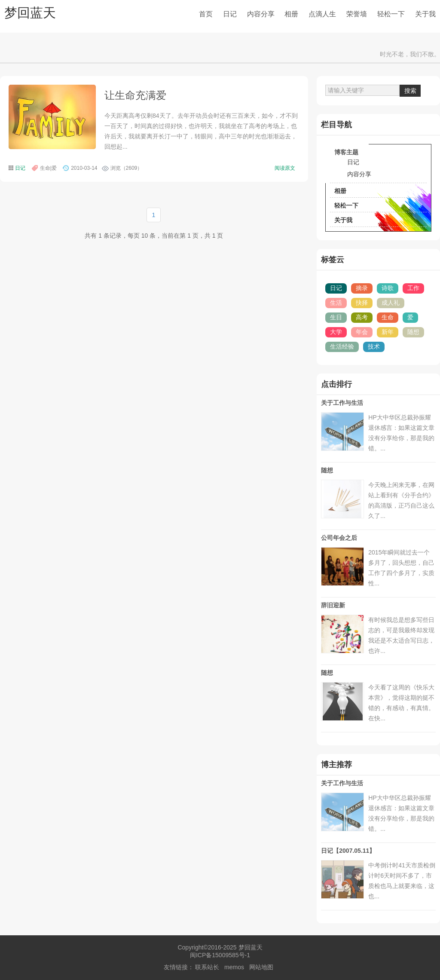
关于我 (425, 14)
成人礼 (391, 303)
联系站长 (207, 967)
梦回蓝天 (30, 13)
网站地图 (261, 967)
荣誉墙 (357, 14)
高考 (362, 317)
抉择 (362, 303)
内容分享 (261, 14)
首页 (206, 14)
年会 (362, 332)
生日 (336, 317)
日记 (230, 14)
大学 (336, 332)
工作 (413, 288)
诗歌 (388, 288)
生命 (388, 317)
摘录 (362, 288)
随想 (413, 332)
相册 (291, 14)
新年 (388, 332)
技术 (374, 346)
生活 (336, 303)
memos (234, 967)
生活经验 (342, 346)
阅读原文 (285, 168)
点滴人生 (322, 14)
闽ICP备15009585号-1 (220, 955)
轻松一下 (391, 14)
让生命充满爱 (135, 95)
